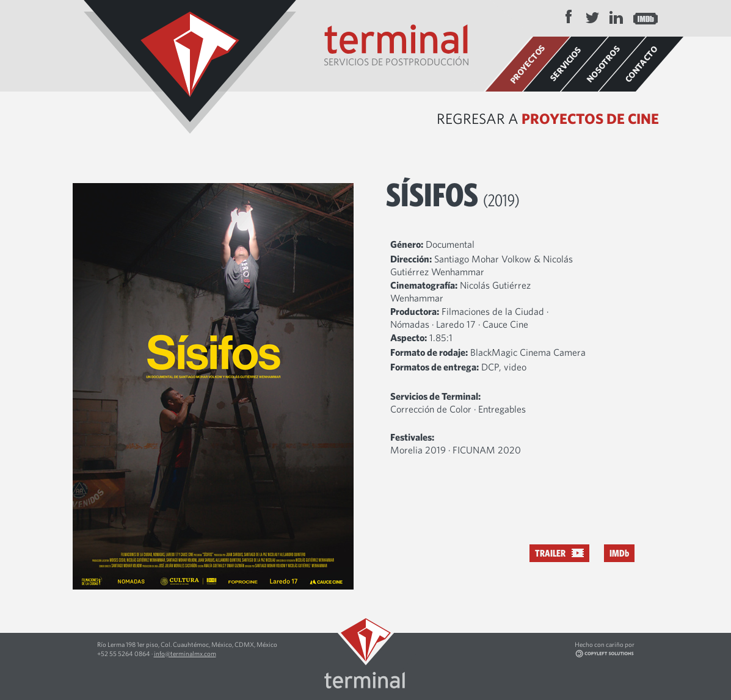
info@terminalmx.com (185, 653)
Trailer (550, 553)
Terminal (190, 67)
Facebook (569, 17)
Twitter (592, 17)
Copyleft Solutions (622, 654)
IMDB (646, 17)
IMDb (619, 553)
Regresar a (548, 118)
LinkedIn (616, 17)
